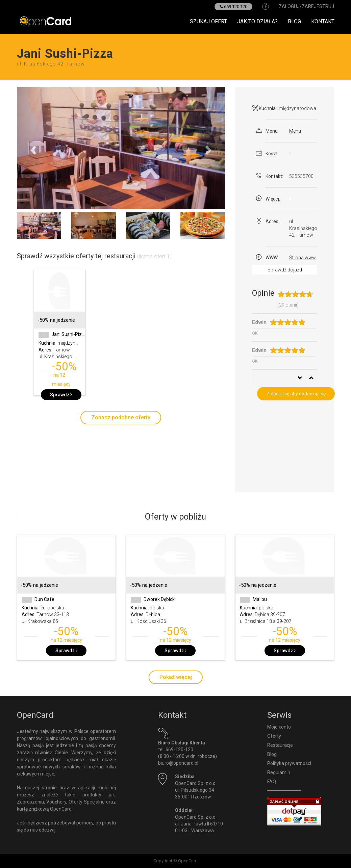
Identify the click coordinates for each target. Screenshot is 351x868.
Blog (294, 21)
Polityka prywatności (289, 763)
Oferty (274, 736)
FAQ (272, 782)
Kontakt (323, 21)
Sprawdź (61, 395)
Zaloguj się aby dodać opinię (296, 394)
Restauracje (280, 745)
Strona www (303, 258)
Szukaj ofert (208, 21)
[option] (60, 336)
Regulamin (279, 772)
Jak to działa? (257, 21)
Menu (295, 131)
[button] (32, 148)
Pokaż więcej (176, 677)
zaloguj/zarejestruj (306, 6)
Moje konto (279, 727)
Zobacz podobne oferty (121, 417)
